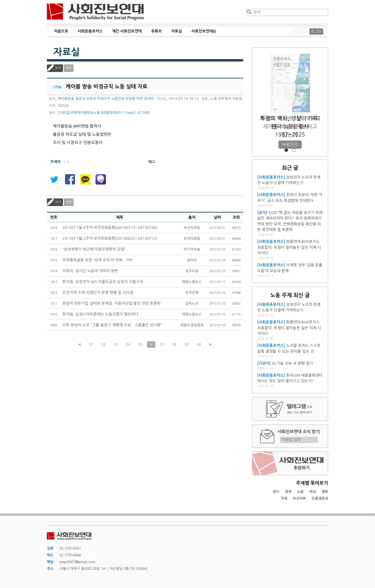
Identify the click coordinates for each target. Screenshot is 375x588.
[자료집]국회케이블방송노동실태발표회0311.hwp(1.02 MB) (104, 113)
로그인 (316, 31)
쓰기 (58, 68)
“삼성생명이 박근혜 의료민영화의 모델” (94, 249)
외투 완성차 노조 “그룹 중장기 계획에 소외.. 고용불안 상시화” (112, 325)
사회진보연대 (95, 12)
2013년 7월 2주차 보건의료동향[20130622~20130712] (110, 238)
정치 (276, 492)
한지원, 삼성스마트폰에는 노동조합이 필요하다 (100, 314)
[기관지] (264, 363)
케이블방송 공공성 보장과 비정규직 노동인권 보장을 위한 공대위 (106, 99)
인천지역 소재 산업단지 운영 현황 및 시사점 (98, 293)
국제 (284, 498)
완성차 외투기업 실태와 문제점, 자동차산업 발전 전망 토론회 (111, 303)
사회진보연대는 (204, 31)
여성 (313, 492)
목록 (69, 68)
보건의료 (299, 498)
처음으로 (61, 31)
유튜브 (157, 31)
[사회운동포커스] (271, 177)
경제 (288, 492)
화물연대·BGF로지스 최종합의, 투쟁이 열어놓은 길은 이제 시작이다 (289, 247)
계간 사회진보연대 (127, 31)
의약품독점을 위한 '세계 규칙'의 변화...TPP (98, 260)
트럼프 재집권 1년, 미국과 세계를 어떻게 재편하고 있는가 (290, 127)
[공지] (262, 213)
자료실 (177, 31)
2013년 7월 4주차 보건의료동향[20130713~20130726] (110, 228)
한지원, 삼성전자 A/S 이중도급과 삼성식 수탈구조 (103, 282)
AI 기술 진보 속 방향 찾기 (293, 363)
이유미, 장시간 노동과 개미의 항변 (90, 271)
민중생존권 (320, 498)
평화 (325, 492)
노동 (300, 492)
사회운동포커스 (90, 31)
